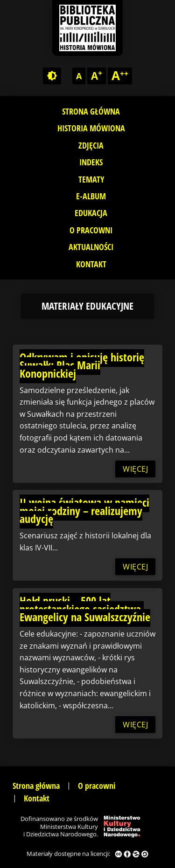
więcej (135, 469)
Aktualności (91, 247)
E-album (91, 196)
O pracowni (91, 230)
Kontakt (91, 264)
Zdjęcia (91, 145)
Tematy (91, 179)
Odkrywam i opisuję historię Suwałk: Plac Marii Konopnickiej (82, 365)
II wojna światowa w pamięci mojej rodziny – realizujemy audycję (84, 510)
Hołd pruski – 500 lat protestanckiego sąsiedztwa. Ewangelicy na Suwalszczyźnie (85, 609)
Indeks (91, 162)
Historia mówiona (91, 128)
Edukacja (91, 213)
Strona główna (91, 111)
